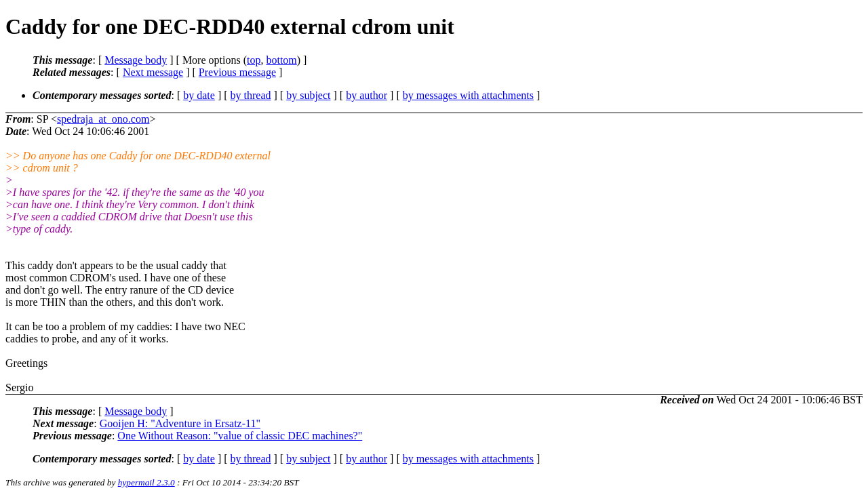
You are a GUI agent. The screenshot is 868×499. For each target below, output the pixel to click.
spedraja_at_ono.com (103, 119)
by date (199, 95)
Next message (153, 72)
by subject (308, 95)
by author (367, 95)
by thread (251, 95)
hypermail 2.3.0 (146, 482)
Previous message (237, 72)
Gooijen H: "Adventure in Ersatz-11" (180, 423)
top (254, 60)
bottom (281, 60)
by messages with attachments (468, 95)
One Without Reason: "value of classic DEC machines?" (240, 436)
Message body (136, 60)
